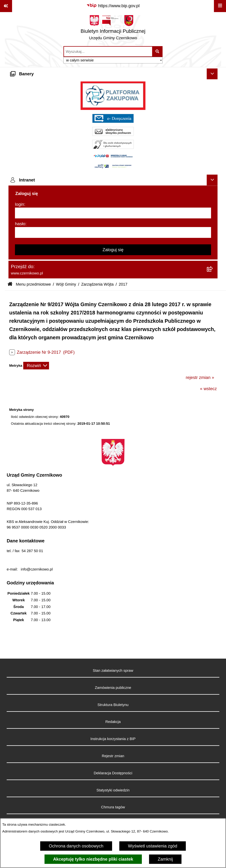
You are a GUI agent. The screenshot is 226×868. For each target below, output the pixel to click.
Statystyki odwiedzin (113, 790)
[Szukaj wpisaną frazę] (158, 52)
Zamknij (165, 859)
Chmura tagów (113, 807)
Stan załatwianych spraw (113, 671)
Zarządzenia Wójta (97, 284)
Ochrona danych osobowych (76, 846)
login (20, 204)
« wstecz (208, 389)
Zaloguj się (113, 250)
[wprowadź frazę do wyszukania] (108, 52)
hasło (20, 224)
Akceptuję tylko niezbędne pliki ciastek (93, 859)
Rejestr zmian (113, 756)
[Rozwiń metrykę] (36, 366)
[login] (113, 213)
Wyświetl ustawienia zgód (153, 846)
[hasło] (113, 232)
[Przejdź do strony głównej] (113, 29)
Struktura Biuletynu (113, 705)
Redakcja (113, 722)
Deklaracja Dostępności (113, 773)
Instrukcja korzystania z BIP (113, 739)
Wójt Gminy (66, 284)
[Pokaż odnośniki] (6, 6)
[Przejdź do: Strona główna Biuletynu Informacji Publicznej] (10, 284)
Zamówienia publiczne (113, 688)
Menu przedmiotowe (33, 284)
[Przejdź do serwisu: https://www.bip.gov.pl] (113, 6)
